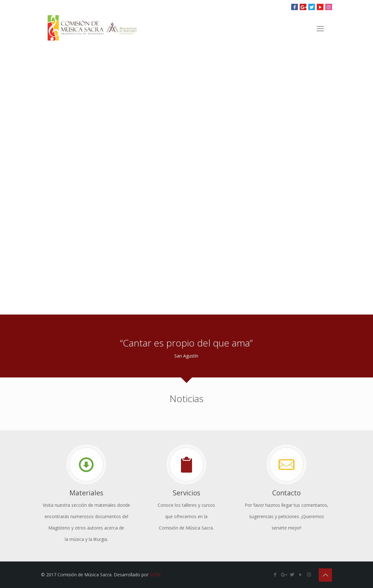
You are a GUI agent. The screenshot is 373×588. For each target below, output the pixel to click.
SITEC (156, 575)
